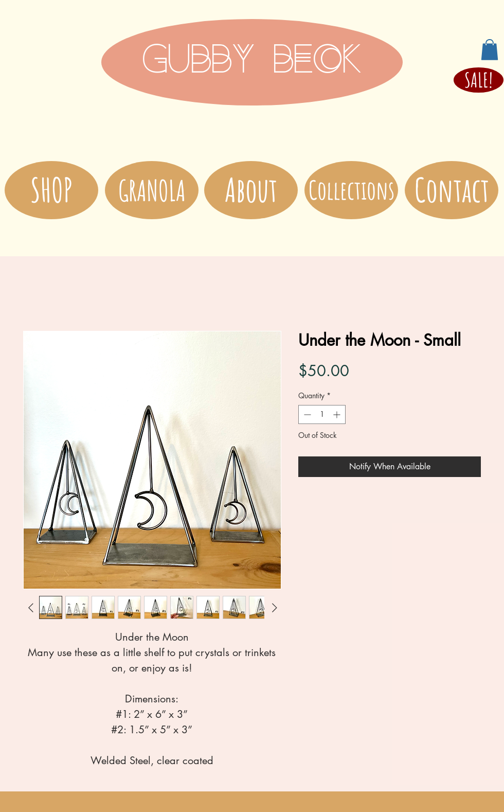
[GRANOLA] (152, 190)
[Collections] (351, 190)
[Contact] (452, 190)
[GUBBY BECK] (252, 62)
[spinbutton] (322, 414)
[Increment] (338, 414)
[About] (251, 190)
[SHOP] (51, 190)
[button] (490, 50)
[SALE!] (479, 80)
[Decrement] (306, 414)
